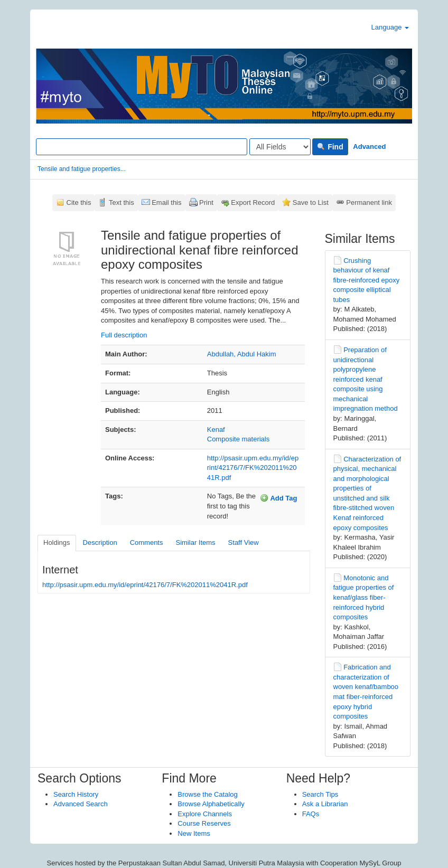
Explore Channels (205, 814)
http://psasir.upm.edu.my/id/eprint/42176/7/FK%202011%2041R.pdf (253, 468)
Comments (147, 542)
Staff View (244, 542)
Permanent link (369, 202)
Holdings (57, 542)
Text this (122, 202)
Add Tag (278, 498)
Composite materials (239, 439)
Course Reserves (204, 823)
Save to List (311, 202)
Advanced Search (81, 804)
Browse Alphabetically (211, 804)
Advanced (369, 147)
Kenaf (216, 430)
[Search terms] (142, 147)
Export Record (253, 202)
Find (330, 147)
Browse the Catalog (207, 794)
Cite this (79, 202)
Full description (124, 335)
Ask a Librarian (325, 804)
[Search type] (280, 147)
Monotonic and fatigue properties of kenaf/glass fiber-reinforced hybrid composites (364, 597)
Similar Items (195, 542)
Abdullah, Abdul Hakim (242, 354)
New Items (194, 833)
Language (390, 27)
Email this (166, 202)
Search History (76, 794)
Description (100, 542)
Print (206, 202)
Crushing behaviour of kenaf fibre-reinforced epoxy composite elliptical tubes (367, 280)
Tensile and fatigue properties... (82, 169)
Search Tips (320, 794)
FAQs (311, 814)
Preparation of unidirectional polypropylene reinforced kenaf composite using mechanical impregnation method (366, 379)
